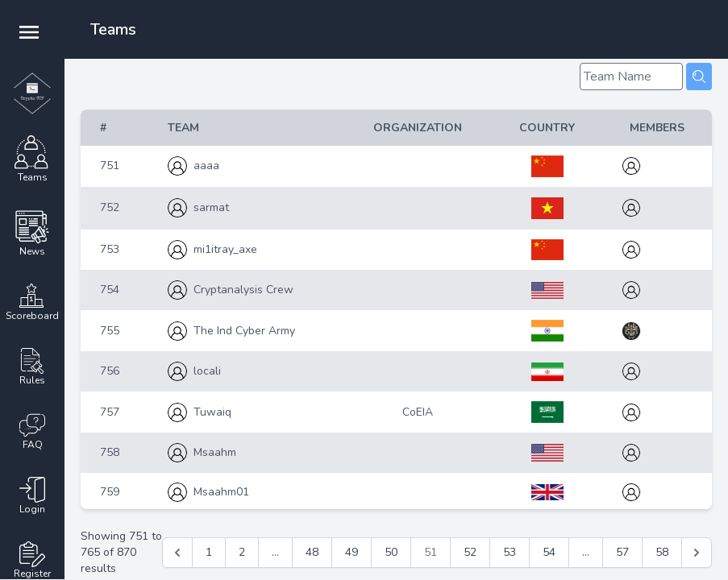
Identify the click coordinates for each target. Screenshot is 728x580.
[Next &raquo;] (697, 553)
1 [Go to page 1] (209, 552)
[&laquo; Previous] (177, 553)
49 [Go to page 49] (352, 552)
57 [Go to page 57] (622, 552)
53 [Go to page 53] (510, 552)
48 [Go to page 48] (312, 552)
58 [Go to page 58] (662, 552)
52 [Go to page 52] (470, 552)
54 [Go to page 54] (549, 552)
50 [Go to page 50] (391, 552)
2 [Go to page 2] (242, 552)
